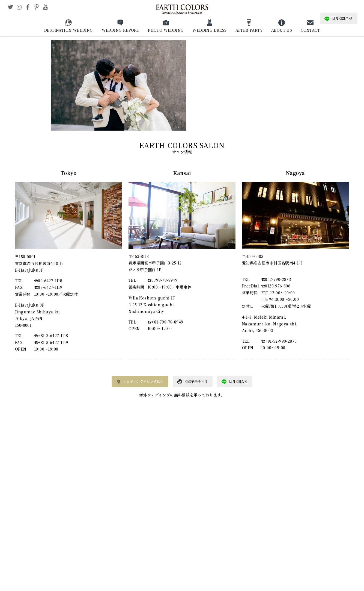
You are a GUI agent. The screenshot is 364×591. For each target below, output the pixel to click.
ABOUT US (282, 30)
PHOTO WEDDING (166, 30)
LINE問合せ (339, 18)
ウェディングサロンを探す (140, 382)
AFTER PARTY (249, 30)
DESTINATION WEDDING (69, 30)
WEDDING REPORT (121, 30)
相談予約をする (193, 382)
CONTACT (310, 30)
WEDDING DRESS (209, 30)
